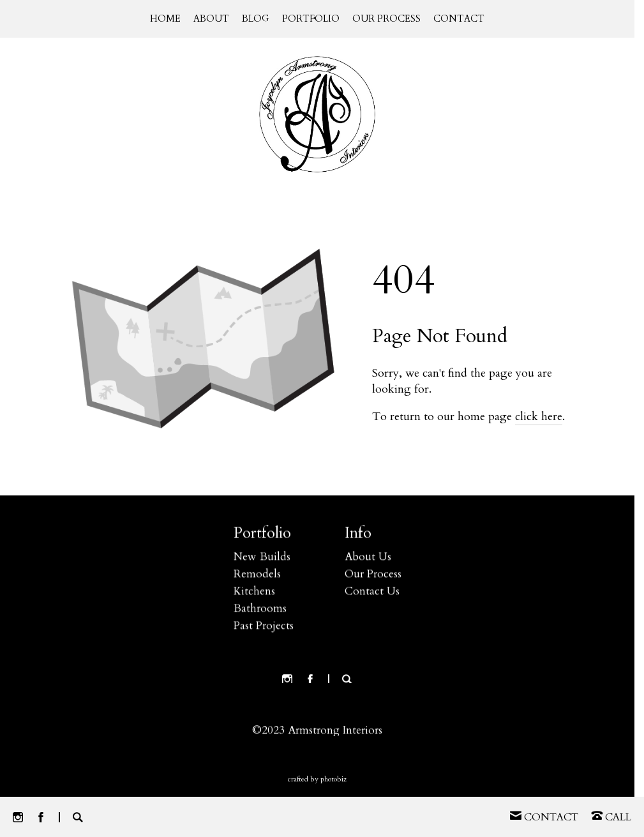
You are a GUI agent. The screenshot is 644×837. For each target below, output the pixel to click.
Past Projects (264, 627)
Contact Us (372, 593)
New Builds (262, 558)
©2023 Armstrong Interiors (317, 732)
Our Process (373, 576)
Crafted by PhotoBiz (317, 779)
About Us (368, 558)
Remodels (257, 576)
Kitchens (254, 593)
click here (539, 417)
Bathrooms (260, 610)
